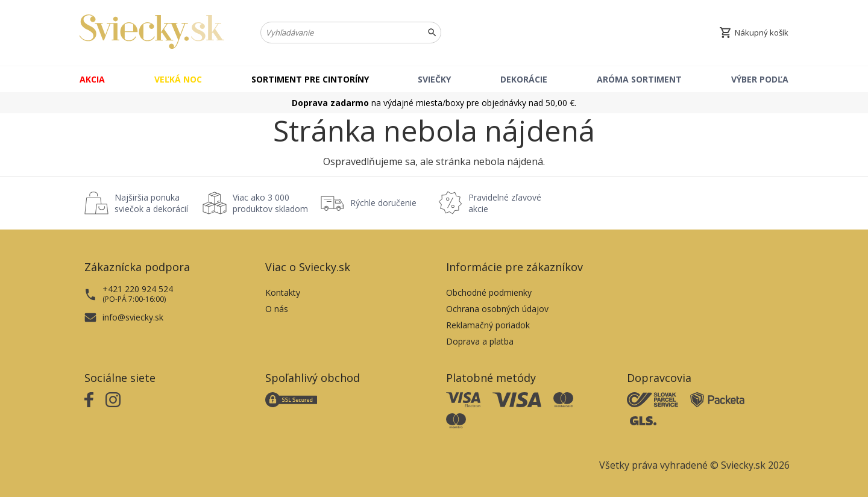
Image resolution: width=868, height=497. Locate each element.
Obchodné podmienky (489, 292)
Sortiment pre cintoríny (310, 79)
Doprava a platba (480, 341)
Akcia (92, 79)
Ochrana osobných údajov (497, 309)
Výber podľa (760, 79)
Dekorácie (524, 79)
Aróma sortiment (639, 79)
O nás (277, 309)
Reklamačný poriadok (488, 325)
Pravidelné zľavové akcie (505, 203)
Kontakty (283, 292)
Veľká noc (178, 79)
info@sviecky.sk (133, 317)
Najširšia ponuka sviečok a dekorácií (151, 203)
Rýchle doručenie (383, 203)
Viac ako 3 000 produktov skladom (270, 203)
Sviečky (434, 79)
